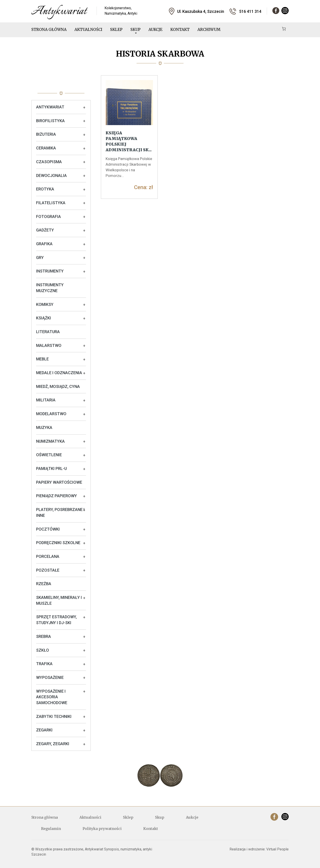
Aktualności (88, 30)
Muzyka (44, 427)
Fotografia (49, 216)
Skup (136, 30)
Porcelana (48, 556)
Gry (40, 258)
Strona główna (49, 30)
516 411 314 (250, 11)
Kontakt (180, 30)
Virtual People (277, 849)
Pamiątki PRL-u (51, 468)
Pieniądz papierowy (57, 496)
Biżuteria (46, 134)
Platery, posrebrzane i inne (60, 512)
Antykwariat (50, 107)
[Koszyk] (284, 29)
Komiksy (45, 304)
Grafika (44, 244)
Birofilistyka (50, 121)
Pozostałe (48, 570)
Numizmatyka (50, 441)
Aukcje (155, 30)
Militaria (46, 400)
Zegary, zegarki (53, 744)
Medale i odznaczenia (59, 373)
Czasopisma (49, 162)
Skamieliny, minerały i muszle (59, 600)
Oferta (61, 84)
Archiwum (209, 30)
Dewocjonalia (51, 175)
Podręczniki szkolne (58, 543)
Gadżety (45, 230)
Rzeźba (44, 584)
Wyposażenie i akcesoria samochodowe (52, 697)
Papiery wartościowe (59, 482)
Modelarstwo (51, 414)
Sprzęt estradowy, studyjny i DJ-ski (56, 620)
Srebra (44, 636)
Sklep (116, 30)
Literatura (48, 332)
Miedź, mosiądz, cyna (58, 386)
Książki (44, 318)
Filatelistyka (51, 203)
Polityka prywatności (102, 829)
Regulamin (51, 829)
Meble (42, 359)
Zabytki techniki (54, 716)
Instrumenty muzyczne (50, 288)
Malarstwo (49, 345)
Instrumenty (50, 271)
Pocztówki (48, 529)
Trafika (44, 664)
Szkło (43, 650)
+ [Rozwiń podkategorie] (84, 108)
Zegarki (44, 730)
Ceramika (46, 148)
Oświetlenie (49, 455)
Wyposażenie (50, 677)
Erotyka (45, 189)
